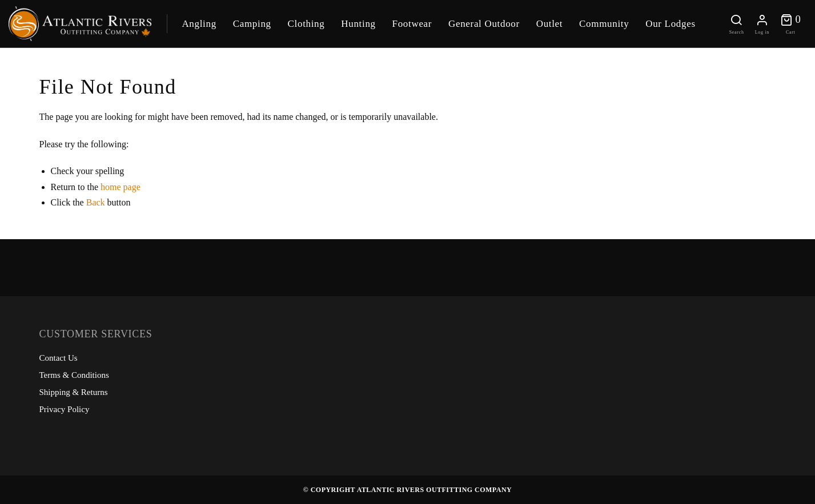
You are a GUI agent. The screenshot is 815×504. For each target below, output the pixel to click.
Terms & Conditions (74, 375)
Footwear (412, 24)
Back (96, 202)
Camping (252, 24)
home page (121, 187)
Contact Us (59, 358)
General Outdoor (484, 24)
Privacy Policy (65, 409)
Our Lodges (671, 24)
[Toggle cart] (791, 23)
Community (604, 24)
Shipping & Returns (74, 392)
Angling (199, 24)
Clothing (306, 24)
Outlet (550, 24)
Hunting (358, 24)
